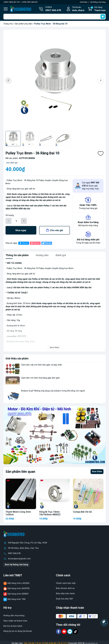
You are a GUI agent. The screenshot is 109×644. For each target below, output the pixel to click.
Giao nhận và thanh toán (15, 621)
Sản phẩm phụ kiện (23, 24)
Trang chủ (8, 24)
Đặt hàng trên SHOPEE (19, 588)
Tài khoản (78, 9)
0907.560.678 (14, 553)
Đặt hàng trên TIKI (16, 599)
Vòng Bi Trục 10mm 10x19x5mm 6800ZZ (50, 513)
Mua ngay (21, 230)
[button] (101, 80)
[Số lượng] (16, 221)
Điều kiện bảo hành (65, 594)
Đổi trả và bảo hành (13, 626)
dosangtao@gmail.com (19, 559)
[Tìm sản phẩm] (54, 17)
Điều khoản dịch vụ (65, 588)
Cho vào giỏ (56, 230)
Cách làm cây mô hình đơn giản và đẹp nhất (41, 365)
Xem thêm (97, 472)
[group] (54, 81)
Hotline (53, 9)
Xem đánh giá (12, 163)
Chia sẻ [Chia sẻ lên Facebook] (23, 243)
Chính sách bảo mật (66, 583)
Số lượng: (10, 215)
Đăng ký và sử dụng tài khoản (18, 631)
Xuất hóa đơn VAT (65, 599)
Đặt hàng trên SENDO (18, 594)
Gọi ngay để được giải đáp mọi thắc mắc (91, 186)
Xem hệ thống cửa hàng (16, 565)
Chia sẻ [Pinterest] (35, 243)
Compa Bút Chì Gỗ (82, 512)
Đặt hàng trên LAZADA (18, 583)
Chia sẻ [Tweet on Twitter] (46, 243)
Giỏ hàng (98, 9)
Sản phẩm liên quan (20, 472)
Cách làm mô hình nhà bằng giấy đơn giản (40, 378)
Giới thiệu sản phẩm (17, 358)
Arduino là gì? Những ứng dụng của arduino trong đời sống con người (53, 391)
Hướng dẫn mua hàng (14, 616)
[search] (103, 17)
